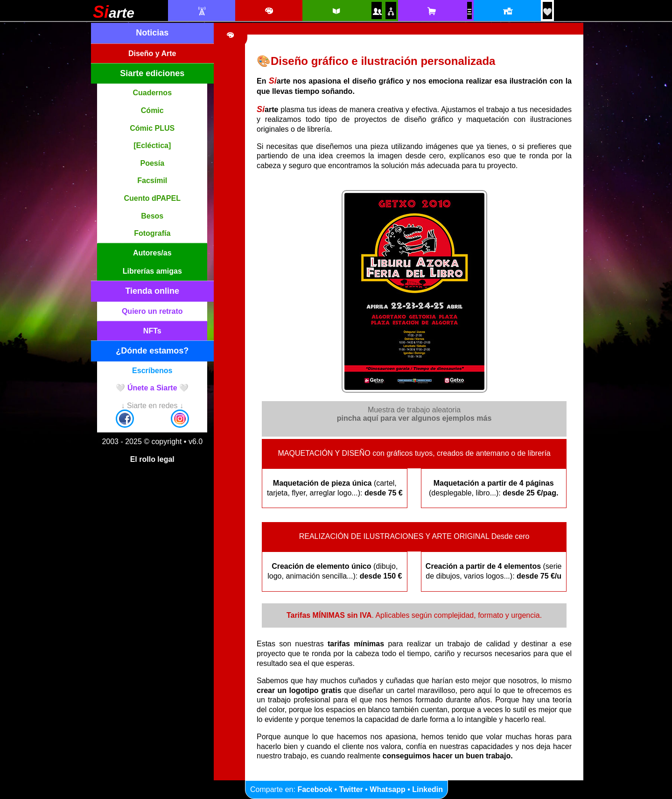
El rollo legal (152, 459)
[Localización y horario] (507, 11)
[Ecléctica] (152, 145)
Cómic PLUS (152, 128)
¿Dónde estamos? (152, 351)
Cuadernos (152, 93)
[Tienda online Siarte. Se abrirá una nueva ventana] (431, 11)
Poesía (152, 163)
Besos (152, 216)
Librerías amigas (152, 271)
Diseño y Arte (152, 53)
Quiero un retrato (152, 311)
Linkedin (427, 789)
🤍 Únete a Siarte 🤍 (152, 388)
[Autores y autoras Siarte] (377, 11)
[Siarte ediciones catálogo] (336, 11)
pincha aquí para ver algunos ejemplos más (414, 418)
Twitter (351, 789)
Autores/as (152, 253)
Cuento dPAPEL (152, 198)
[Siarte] (114, 15)
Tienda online (152, 291)
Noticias (152, 33)
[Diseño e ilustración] (269, 11)
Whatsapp (387, 789)
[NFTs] (469, 12)
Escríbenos (152, 371)
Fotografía (152, 233)
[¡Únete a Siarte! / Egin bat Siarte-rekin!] (547, 12)
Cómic (152, 110)
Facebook (315, 789)
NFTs (152, 331)
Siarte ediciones (152, 73)
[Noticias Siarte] (201, 11)
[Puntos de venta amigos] (391, 11)
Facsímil (152, 180)
